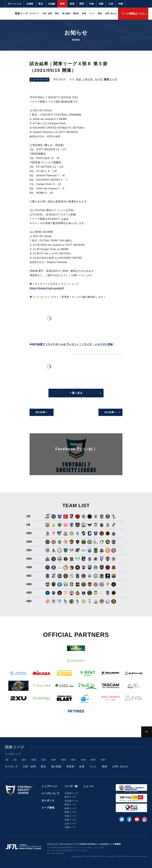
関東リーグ (110, 79)
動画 (100, 13)
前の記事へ (42, 412)
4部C (73, 760)
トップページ (49, 786)
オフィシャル (14, 4)
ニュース (88, 786)
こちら (65, 219)
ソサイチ (88, 79)
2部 (15, 760)
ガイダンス (34, 13)
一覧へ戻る (76, 393)
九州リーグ (70, 824)
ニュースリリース (39, 80)
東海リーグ (70, 808)
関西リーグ (70, 812)
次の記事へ (110, 412)
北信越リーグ (71, 801)
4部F (103, 760)
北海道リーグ (71, 793)
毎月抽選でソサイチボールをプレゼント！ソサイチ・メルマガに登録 (73, 344)
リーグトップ (13, 754)
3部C (44, 760)
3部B (34, 760)
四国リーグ (70, 820)
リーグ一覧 (71, 786)
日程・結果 (47, 13)
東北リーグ (70, 797)
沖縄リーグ (70, 827)
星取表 (76, 13)
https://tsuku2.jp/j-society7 (47, 288)
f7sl (79, 79)
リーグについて (51, 793)
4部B (64, 760)
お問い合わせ (111, 13)
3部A (24, 760)
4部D (83, 760)
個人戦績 (66, 13)
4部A (54, 760)
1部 (7, 760)
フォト (92, 13)
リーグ (98, 79)
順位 (57, 13)
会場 (84, 13)
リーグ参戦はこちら (133, 14)
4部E (93, 760)
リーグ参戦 (48, 808)
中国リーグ (70, 816)
